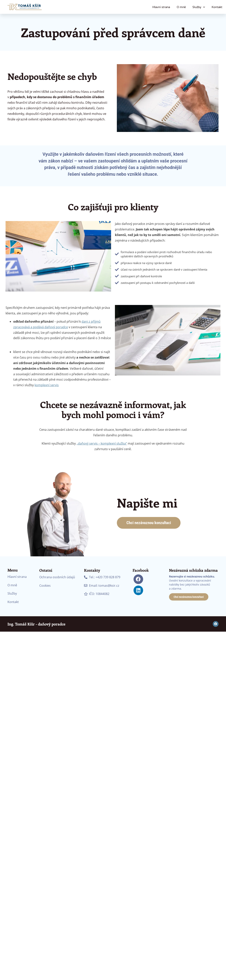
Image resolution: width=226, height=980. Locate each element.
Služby (199, 7)
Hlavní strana (161, 7)
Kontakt (217, 7)
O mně (181, 7)
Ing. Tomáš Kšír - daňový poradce (36, 624)
